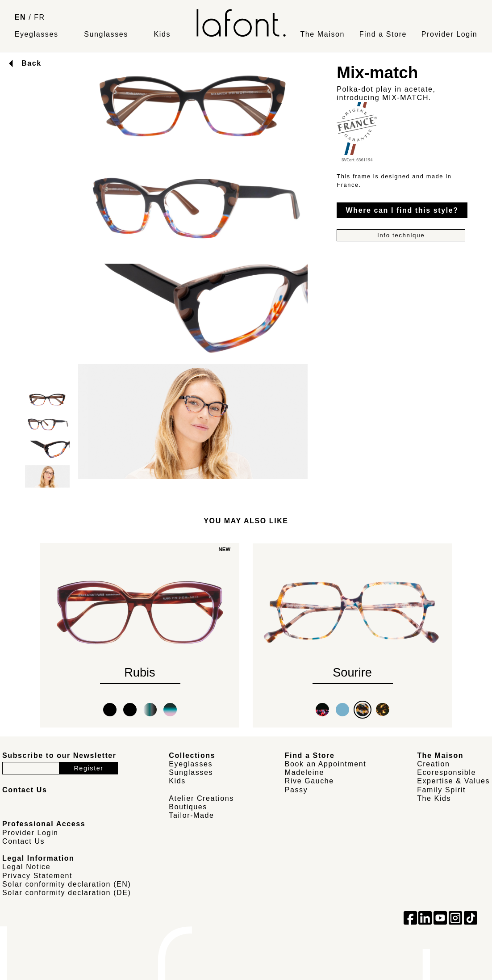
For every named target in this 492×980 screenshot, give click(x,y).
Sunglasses (106, 34)
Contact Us (23, 841)
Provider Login (450, 34)
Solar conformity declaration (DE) (67, 893)
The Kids (434, 798)
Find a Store (383, 34)
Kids (163, 34)
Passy (296, 790)
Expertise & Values (453, 781)
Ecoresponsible (446, 772)
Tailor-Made (191, 815)
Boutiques (188, 807)
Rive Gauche (309, 781)
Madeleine (304, 772)
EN (20, 17)
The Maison (322, 34)
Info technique (401, 235)
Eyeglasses (37, 34)
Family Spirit (441, 790)
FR (40, 17)
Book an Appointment (326, 764)
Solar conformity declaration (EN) (67, 884)
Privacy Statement (37, 876)
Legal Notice (26, 867)
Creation (433, 764)
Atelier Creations (201, 798)
